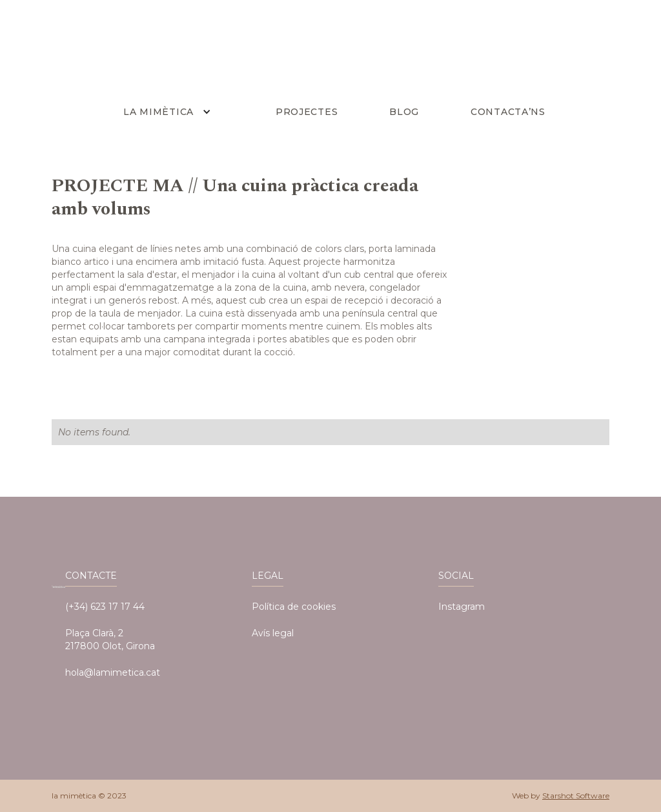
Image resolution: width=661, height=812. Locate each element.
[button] (170, 112)
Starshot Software (576, 796)
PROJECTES (307, 112)
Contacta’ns (508, 112)
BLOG (404, 112)
